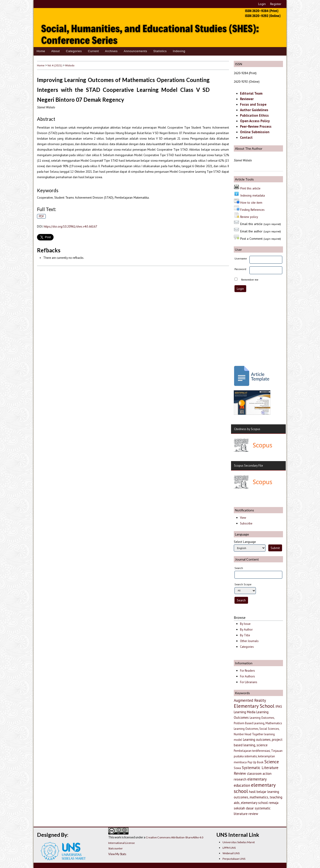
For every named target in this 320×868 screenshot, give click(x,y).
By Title (245, 635)
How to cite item (251, 203)
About (56, 51)
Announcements (135, 51)
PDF (41, 216)
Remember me (250, 280)
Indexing (179, 51)
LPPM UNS (229, 848)
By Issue (245, 624)
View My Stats (117, 854)
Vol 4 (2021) (55, 65)
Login (262, 4)
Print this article (250, 188)
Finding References (252, 210)
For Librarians (249, 682)
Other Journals (249, 641)
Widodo (70, 65)
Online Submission (255, 132)
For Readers (247, 671)
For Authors (247, 676)
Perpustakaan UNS (234, 859)
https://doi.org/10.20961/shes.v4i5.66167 (70, 226)
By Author (246, 630)
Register (276, 4)
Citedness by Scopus (247, 429)
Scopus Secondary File (249, 466)
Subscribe (246, 523)
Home (41, 51)
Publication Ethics (254, 115)
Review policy (249, 217)
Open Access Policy (255, 121)
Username (241, 258)
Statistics (160, 51)
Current (93, 51)
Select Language (245, 542)
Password (240, 269)
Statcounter (116, 848)
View (243, 518)
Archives (111, 51)
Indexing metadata (253, 195)
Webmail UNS (231, 853)
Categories (74, 51)
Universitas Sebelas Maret (239, 842)
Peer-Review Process (256, 126)
